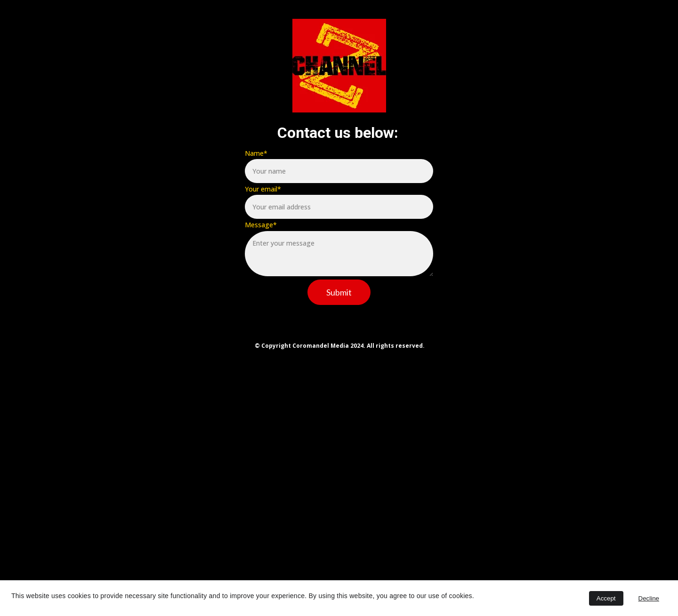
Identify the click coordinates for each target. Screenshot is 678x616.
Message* (261, 225)
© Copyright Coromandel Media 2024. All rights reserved (339, 346)
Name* (256, 153)
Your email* (263, 189)
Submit (339, 292)
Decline (649, 598)
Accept (606, 598)
